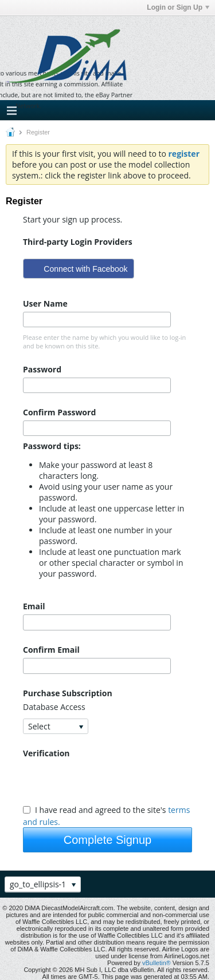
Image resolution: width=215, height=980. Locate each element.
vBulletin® (157, 963)
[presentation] (110, 781)
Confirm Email (51, 650)
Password (42, 369)
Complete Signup (107, 840)
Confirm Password (59, 412)
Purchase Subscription (68, 693)
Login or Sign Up (178, 7)
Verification (46, 753)
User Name (45, 303)
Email (34, 606)
